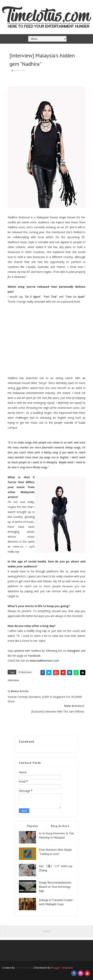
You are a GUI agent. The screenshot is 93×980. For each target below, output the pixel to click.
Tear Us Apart (75, 297)
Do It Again (33, 297)
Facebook (34, 656)
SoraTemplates (24, 968)
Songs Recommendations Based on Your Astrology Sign (55, 887)
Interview (20, 70)
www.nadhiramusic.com (44, 661)
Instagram (73, 651)
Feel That (50, 297)
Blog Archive (60, 826)
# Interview (25, 672)
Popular (33, 826)
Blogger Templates (62, 968)
